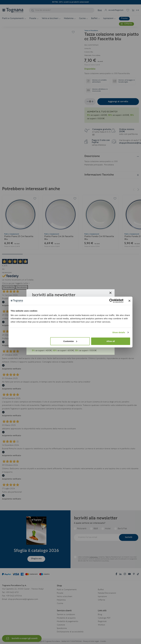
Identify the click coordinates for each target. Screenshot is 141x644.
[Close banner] (129, 301)
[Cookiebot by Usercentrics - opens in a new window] (111, 301)
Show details (119, 332)
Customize (70, 341)
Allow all (111, 341)
